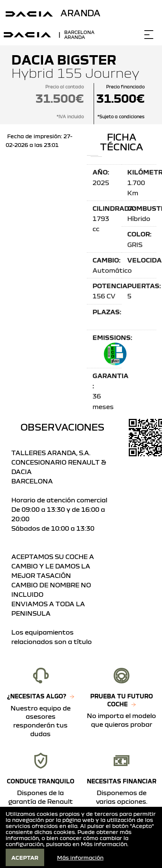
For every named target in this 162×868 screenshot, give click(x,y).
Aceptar (25, 857)
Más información (104, 844)
